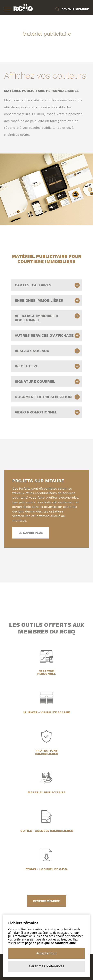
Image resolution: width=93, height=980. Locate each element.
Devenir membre (75, 9)
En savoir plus (31, 533)
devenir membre (46, 901)
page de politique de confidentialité (50, 943)
